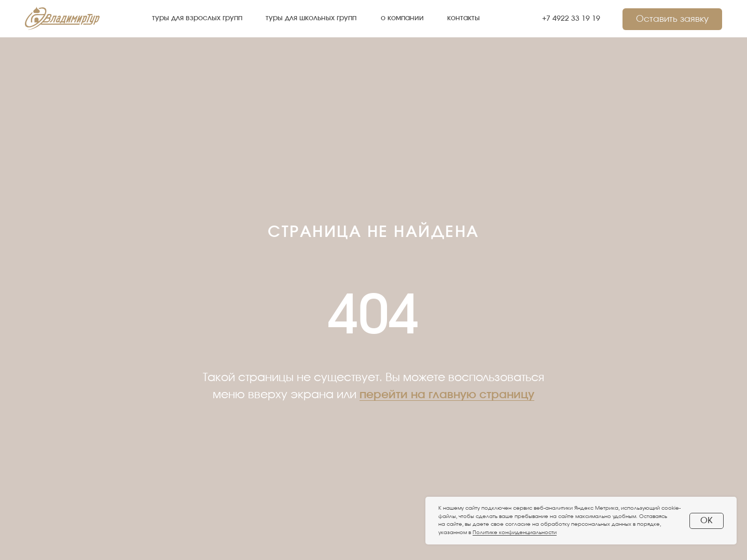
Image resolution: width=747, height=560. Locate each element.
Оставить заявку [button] (672, 19)
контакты (464, 18)
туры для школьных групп (311, 18)
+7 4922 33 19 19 (571, 18)
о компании (402, 18)
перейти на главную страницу (447, 395)
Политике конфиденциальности (515, 533)
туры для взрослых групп (197, 18)
